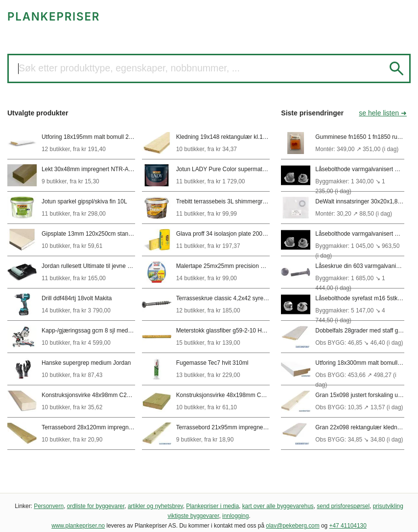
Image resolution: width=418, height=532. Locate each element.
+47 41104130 (348, 526)
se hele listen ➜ (383, 113)
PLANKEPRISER (54, 16)
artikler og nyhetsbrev (155, 506)
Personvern (49, 506)
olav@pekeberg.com (292, 526)
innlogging (235, 516)
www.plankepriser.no (78, 526)
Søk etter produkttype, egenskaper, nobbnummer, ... (129, 68)
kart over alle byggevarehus (278, 506)
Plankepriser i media (212, 506)
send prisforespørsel (343, 506)
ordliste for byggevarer (96, 506)
